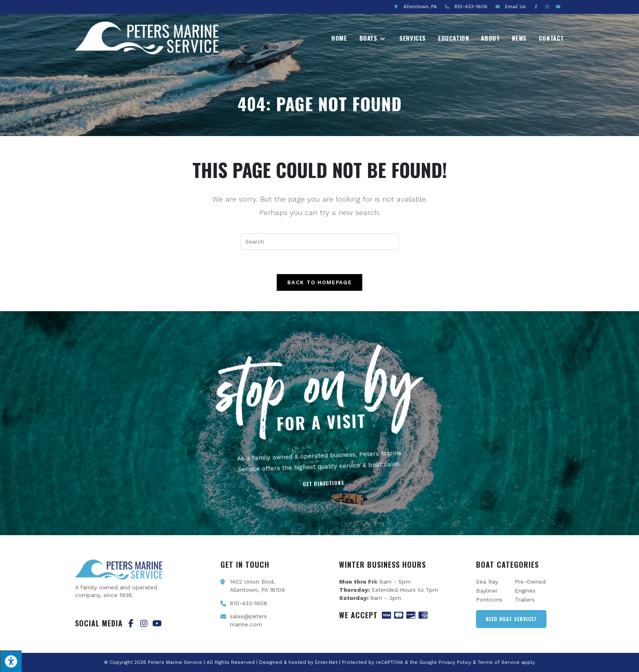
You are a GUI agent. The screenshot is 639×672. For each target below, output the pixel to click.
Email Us (515, 7)
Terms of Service (499, 662)
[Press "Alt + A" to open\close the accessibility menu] (11, 661)
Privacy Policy (455, 662)
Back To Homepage (319, 282)
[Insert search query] (319, 242)
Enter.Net (326, 662)
